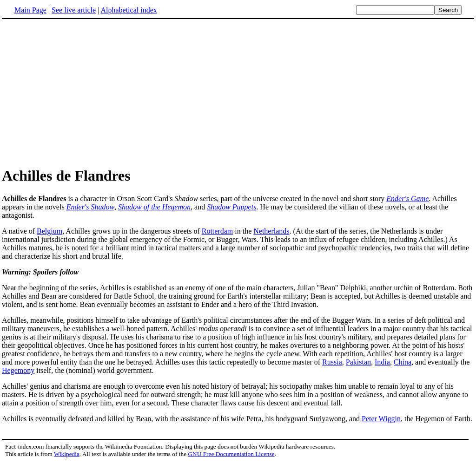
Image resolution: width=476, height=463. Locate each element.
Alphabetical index (129, 10)
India (382, 362)
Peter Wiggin (381, 419)
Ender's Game (407, 199)
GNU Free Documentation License (231, 454)
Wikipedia (67, 454)
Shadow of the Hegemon (154, 207)
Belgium (50, 231)
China (403, 362)
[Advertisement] (80, 92)
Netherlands (271, 231)
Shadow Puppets (231, 207)
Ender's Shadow (90, 207)
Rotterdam (218, 231)
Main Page (30, 10)
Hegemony (18, 370)
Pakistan (358, 362)
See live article (74, 10)
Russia (332, 362)
